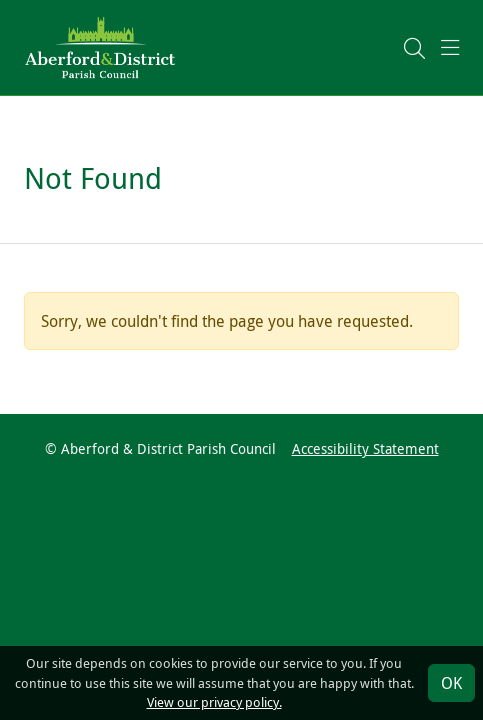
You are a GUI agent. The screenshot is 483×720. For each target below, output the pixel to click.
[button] (414, 47)
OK (451, 683)
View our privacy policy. (214, 702)
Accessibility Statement (365, 448)
